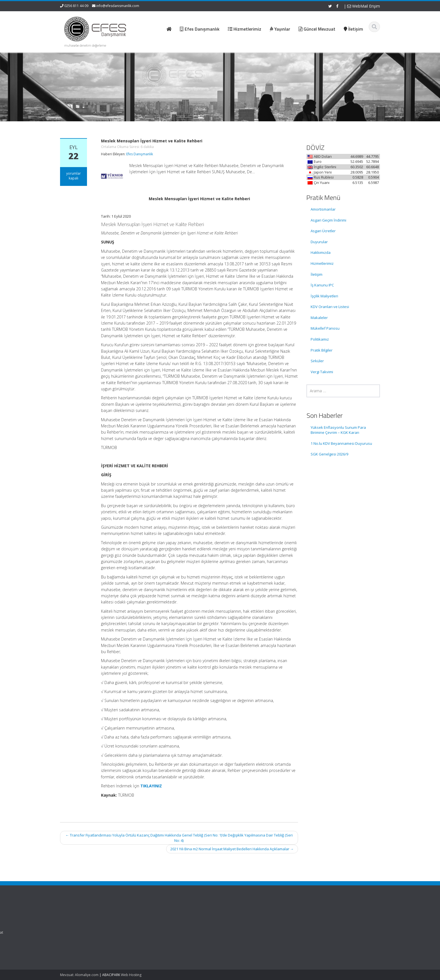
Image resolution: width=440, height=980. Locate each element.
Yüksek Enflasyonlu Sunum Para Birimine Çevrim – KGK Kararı (338, 430)
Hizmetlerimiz (322, 263)
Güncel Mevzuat (245, 932)
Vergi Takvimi (322, 372)
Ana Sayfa (240, 917)
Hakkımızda (321, 252)
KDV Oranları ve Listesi (330, 307)
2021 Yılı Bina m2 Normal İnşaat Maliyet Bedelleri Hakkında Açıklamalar (232, 849)
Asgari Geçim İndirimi (328, 220)
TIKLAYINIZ (151, 786)
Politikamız (320, 339)
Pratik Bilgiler (322, 350)
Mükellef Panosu (325, 328)
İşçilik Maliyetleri (324, 296)
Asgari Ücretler (323, 231)
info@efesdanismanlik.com (118, 6)
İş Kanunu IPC (322, 285)
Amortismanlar (323, 209)
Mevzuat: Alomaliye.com (79, 975)
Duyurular (319, 242)
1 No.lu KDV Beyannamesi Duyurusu (341, 443)
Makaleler (319, 318)
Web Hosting (131, 975)
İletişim (317, 274)
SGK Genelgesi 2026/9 (329, 454)
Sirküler (317, 361)
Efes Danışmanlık (140, 154)
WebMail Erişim (364, 6)
